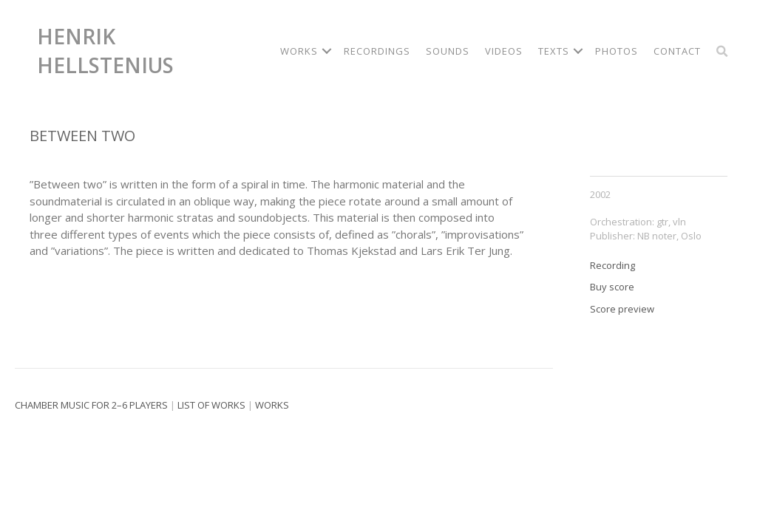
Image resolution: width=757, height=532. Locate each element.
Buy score (612, 287)
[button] (327, 51)
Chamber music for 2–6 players (91, 405)
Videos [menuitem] (504, 51)
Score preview (622, 309)
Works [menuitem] (299, 51)
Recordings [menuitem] (377, 51)
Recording (612, 265)
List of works (211, 405)
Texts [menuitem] (554, 51)
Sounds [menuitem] (448, 51)
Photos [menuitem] (617, 51)
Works (272, 405)
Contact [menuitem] (677, 51)
